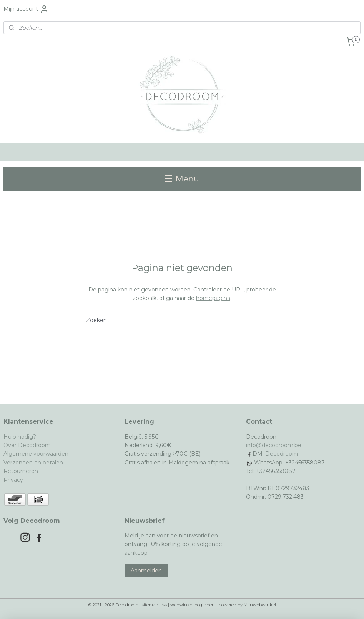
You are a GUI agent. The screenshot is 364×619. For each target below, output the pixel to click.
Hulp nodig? (20, 437)
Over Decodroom (27, 445)
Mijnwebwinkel (260, 605)
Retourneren (21, 471)
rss (164, 605)
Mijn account (26, 9)
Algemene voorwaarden (36, 454)
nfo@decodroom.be (274, 445)
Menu (182, 179)
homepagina (213, 298)
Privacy (13, 480)
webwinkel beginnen (193, 605)
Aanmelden (146, 571)
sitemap (150, 605)
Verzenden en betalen (33, 463)
